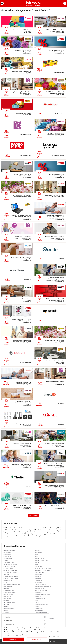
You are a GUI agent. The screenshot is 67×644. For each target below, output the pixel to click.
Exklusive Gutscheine (51, 637)
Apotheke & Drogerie (9, 602)
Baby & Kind (38, 592)
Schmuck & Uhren (9, 562)
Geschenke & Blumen (41, 612)
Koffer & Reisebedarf (9, 590)
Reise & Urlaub (8, 580)
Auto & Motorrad (40, 588)
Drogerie (6, 606)
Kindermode (7, 556)
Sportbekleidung (8, 558)
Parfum (6, 610)
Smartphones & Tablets (10, 572)
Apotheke (6, 604)
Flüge (5, 582)
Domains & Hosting (41, 584)
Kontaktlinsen (39, 610)
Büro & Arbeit (39, 574)
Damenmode (7, 554)
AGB (54, 641)
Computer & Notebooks (10, 570)
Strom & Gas (39, 582)
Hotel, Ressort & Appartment (12, 584)
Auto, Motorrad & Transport (43, 586)
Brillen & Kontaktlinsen (41, 604)
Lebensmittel (7, 596)
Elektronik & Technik (9, 566)
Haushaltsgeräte (8, 568)
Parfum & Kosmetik (9, 608)
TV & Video (7, 574)
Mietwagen (7, 588)
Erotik (37, 600)
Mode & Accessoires (9, 550)
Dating (37, 602)
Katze (37, 556)
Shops (59, 631)
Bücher (37, 562)
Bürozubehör (39, 576)
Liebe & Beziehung (40, 598)
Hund (37, 554)
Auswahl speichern (37, 639)
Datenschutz (19, 636)
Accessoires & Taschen (10, 564)
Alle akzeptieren (14, 639)
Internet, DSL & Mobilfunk (11, 578)
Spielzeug (38, 596)
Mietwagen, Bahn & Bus (42, 590)
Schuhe (6, 560)
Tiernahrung (39, 552)
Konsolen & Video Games (11, 576)
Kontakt (50, 631)
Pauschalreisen (8, 586)
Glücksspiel (38, 566)
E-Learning (38, 578)
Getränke (6, 600)
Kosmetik (6, 612)
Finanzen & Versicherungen (43, 568)
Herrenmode (7, 552)
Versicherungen (40, 572)
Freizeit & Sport (39, 558)
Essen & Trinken (8, 594)
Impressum (27, 636)
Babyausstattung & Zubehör (43, 594)
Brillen (37, 606)
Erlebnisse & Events (9, 592)
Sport (37, 564)
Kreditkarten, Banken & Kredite (44, 570)
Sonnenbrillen (39, 608)
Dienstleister (39, 580)
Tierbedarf (38, 550)
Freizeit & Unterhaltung (42, 560)
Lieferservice (7, 598)
